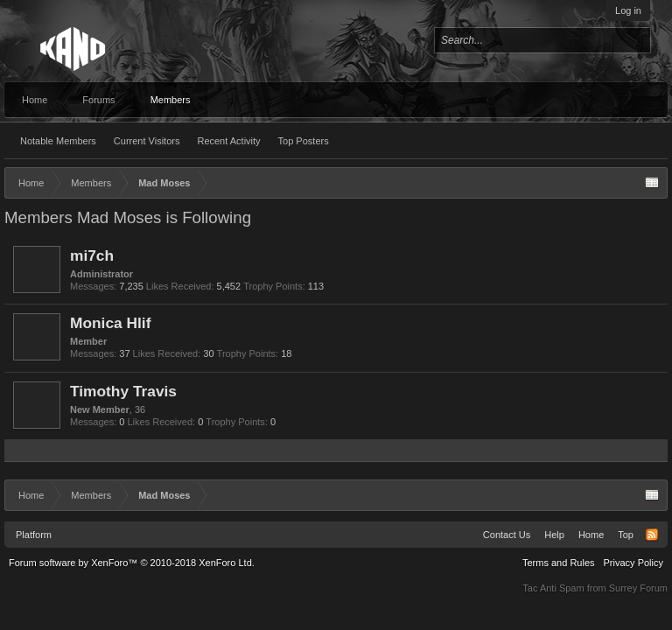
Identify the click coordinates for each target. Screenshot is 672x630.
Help (554, 535)
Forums (98, 100)
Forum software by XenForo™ (132, 563)
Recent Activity (228, 141)
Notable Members (58, 141)
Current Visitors (147, 141)
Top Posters (304, 141)
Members (171, 100)
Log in (628, 10)
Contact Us (507, 535)
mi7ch (92, 255)
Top (626, 535)
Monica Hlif (110, 323)
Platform (34, 535)
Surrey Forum (638, 588)
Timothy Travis (123, 391)
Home (35, 100)
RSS (652, 535)
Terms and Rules (559, 563)
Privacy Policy (633, 563)
